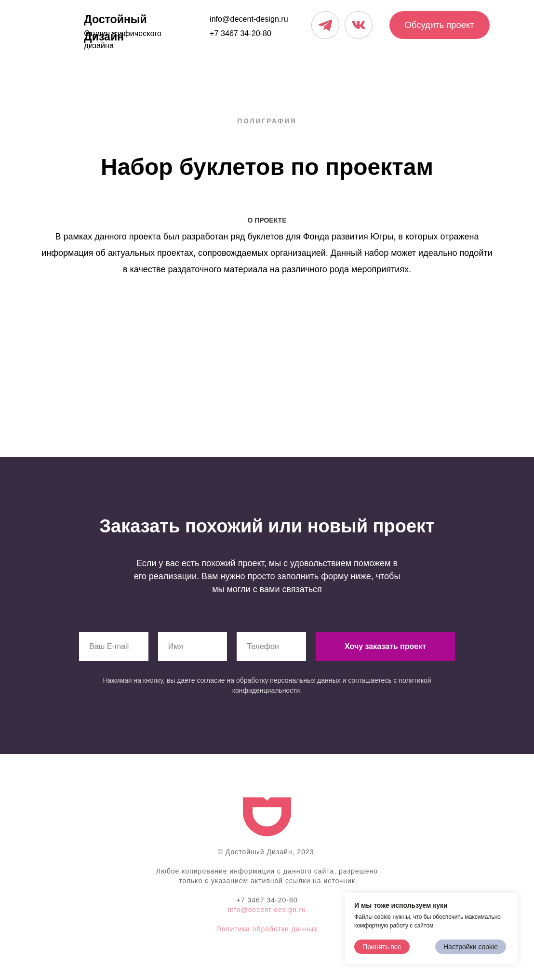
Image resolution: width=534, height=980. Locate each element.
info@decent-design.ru (249, 19)
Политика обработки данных (267, 929)
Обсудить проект (439, 25)
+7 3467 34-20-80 (240, 33)
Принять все (382, 947)
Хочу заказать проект (385, 646)
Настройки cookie (471, 947)
